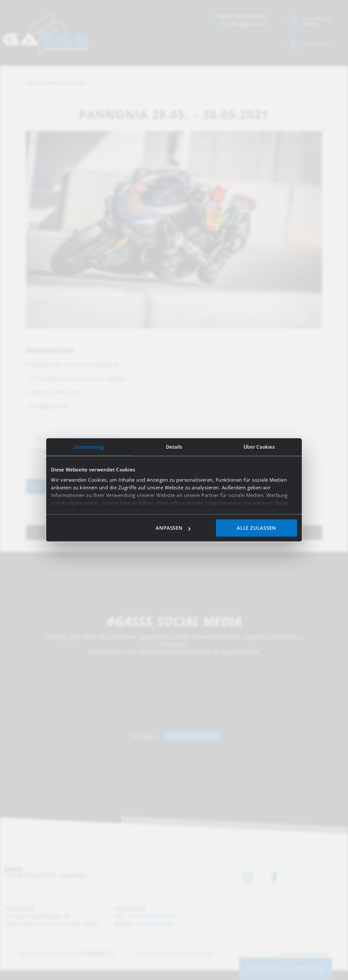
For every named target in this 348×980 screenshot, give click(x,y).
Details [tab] (174, 447)
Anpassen (173, 528)
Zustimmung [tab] (89, 447)
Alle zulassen (256, 528)
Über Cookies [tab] (259, 447)
